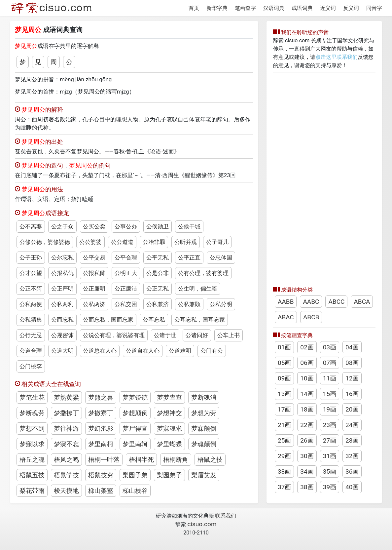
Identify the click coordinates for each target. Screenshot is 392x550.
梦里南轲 (135, 444)
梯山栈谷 (135, 491)
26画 (307, 440)
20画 (352, 409)
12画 (352, 378)
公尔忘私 (62, 257)
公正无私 (158, 289)
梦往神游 (66, 429)
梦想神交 (169, 413)
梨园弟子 (169, 475)
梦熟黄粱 (66, 397)
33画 (284, 471)
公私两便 (31, 304)
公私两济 (94, 304)
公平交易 (94, 257)
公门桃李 (31, 366)
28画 (352, 440)
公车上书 (229, 335)
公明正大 (126, 273)
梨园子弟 (135, 475)
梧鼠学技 (66, 475)
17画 (284, 409)
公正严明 (62, 289)
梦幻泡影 (101, 429)
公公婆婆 (90, 242)
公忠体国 (221, 257)
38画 (307, 487)
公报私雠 (94, 273)
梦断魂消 (204, 397)
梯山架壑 (101, 491)
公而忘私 (62, 320)
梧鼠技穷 (101, 475)
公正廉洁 (126, 289)
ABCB (311, 317)
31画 (330, 456)
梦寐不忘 (66, 444)
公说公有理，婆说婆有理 (114, 335)
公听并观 (186, 242)
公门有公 (212, 351)
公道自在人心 (143, 351)
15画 (330, 394)
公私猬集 (31, 320)
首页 (194, 8)
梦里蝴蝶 (169, 444)
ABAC (286, 317)
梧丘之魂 (32, 460)
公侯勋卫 (158, 226)
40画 (352, 487)
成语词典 (302, 8)
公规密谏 (62, 335)
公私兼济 (158, 304)
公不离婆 (31, 226)
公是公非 (158, 273)
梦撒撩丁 (66, 413)
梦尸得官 (135, 429)
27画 (330, 440)
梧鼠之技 (210, 460)
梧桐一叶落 (104, 460)
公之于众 (62, 226)
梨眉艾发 (204, 475)
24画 (352, 425)
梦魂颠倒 (204, 444)
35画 (330, 471)
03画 (330, 347)
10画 (307, 378)
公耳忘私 (154, 320)
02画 (307, 347)
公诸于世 (165, 335)
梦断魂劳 (32, 413)
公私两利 (62, 304)
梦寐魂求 (169, 429)
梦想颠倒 (135, 413)
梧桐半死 (141, 460)
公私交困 (126, 304)
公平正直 (189, 257)
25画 (284, 440)
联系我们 (226, 516)
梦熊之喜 (101, 397)
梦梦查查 (169, 397)
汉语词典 (274, 8)
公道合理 (31, 351)
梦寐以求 (32, 444)
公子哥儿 (217, 242)
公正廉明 (94, 289)
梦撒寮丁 (101, 413)
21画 (284, 425)
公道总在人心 (100, 351)
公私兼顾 (189, 304)
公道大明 (62, 351)
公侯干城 (189, 226)
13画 (284, 394)
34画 (307, 471)
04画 (352, 347)
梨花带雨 (32, 491)
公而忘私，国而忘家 (108, 320)
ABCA (362, 302)
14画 (307, 394)
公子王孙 (31, 257)
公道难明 (180, 351)
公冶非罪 (154, 242)
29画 (284, 456)
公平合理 (126, 257)
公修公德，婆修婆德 (45, 242)
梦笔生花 (32, 397)
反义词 (351, 8)
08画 (352, 363)
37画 (284, 487)
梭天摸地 (66, 491)
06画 (307, 363)
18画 (307, 409)
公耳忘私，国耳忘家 (200, 320)
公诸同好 (197, 335)
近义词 (328, 8)
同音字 (374, 8)
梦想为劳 (204, 413)
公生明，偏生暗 (198, 289)
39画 (330, 487)
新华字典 (217, 8)
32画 (352, 456)
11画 (330, 378)
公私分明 (221, 304)
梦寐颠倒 (204, 429)
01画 (284, 347)
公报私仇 (62, 273)
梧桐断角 (176, 460)
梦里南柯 (101, 444)
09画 (284, 378)
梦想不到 (32, 429)
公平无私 (158, 257)
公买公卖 (94, 226)
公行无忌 (31, 335)
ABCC (336, 302)
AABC (311, 302)
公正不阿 (31, 289)
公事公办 (126, 226)
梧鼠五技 (32, 475)
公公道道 (122, 242)
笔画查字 (245, 8)
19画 (330, 409)
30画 (307, 456)
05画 (284, 363)
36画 (352, 471)
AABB (286, 302)
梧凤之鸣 (66, 460)
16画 (352, 394)
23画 (330, 425)
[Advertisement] (324, 177)
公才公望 (31, 273)
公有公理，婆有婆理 (203, 273)
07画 (330, 363)
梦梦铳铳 (135, 397)
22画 (307, 425)
